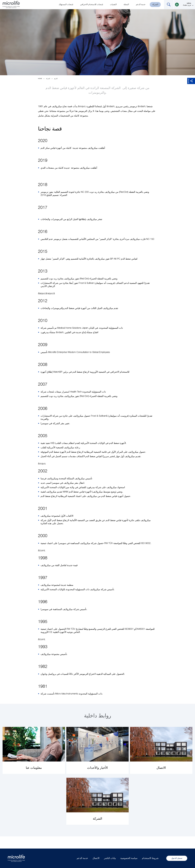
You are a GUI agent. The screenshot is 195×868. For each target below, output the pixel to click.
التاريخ (56, 79)
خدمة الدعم (141, 4)
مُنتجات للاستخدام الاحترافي (92, 4)
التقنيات (113, 4)
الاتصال (96, 858)
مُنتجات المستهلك (66, 4)
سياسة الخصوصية (129, 858)
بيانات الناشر (110, 858)
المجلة (126, 4)
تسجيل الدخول (177, 858)
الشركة (155, 4)
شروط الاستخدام (150, 858)
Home (40, 79)
